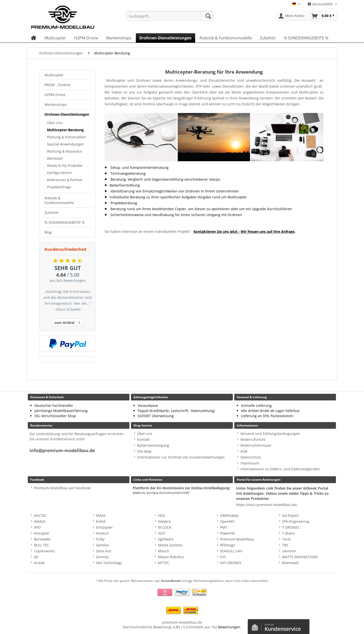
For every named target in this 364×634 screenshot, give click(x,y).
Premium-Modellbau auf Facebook (62, 488)
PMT (224, 527)
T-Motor (289, 533)
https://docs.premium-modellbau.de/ (267, 505)
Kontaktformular (256, 626)
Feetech (102, 533)
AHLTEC (40, 515)
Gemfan (103, 545)
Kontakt (143, 439)
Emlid (101, 521)
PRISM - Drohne (57, 85)
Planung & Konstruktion (67, 137)
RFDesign (228, 545)
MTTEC (164, 563)
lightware (166, 539)
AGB (244, 451)
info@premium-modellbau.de (62, 451)
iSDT (162, 533)
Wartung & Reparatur (65, 151)
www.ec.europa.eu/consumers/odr (161, 493)
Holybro (164, 521)
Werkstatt (55, 158)
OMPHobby (229, 515)
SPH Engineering (296, 521)
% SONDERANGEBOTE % (65, 222)
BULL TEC (42, 545)
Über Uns (55, 123)
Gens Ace (104, 551)
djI (36, 557)
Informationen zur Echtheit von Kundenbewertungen (181, 457)
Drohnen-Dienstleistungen (67, 114)
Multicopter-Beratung (65, 130)
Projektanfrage (59, 187)
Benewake (42, 539)
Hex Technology (109, 563)
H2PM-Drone (55, 95)
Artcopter (42, 533)
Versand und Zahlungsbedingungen (270, 434)
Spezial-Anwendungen (66, 144)
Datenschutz (251, 457)
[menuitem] (170, 18)
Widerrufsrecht (253, 439)
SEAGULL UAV (231, 551)
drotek (39, 563)
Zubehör (52, 213)
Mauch (164, 551)
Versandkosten (171, 581)
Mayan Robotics (171, 557)
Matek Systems (170, 545)
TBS (285, 545)
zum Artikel (67, 322)
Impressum (250, 463)
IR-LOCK (165, 527)
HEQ (162, 515)
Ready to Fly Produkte (65, 166)
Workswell (290, 563)
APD (37, 527)
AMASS (40, 521)
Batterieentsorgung (153, 445)
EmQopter (104, 527)
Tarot (286, 539)
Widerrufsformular (256, 445)
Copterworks (44, 551)
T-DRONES (291, 527)
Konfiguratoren (59, 173)
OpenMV (227, 521)
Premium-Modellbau (237, 539)
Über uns (145, 434)
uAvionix (289, 551)
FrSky (100, 539)
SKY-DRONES (231, 563)
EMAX (101, 515)
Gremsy (102, 557)
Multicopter (54, 75)
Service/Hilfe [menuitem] (321, 4)
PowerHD (228, 533)
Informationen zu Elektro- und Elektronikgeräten (280, 469)
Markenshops (56, 104)
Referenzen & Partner (65, 180)
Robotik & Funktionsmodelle (59, 200)
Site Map (144, 451)
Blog (48, 232)
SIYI (223, 557)
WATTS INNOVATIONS (300, 557)
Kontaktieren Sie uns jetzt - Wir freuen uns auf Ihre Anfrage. (244, 231)
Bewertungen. (230, 627)
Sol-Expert (290, 515)
